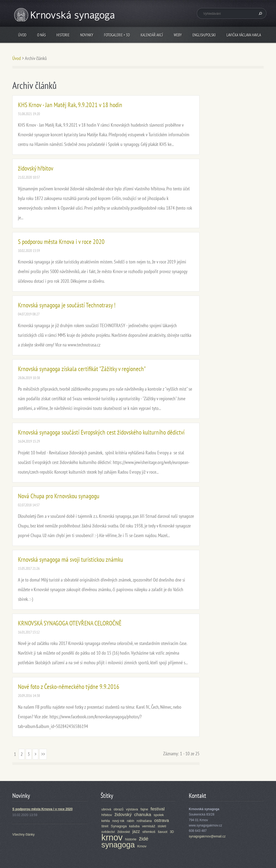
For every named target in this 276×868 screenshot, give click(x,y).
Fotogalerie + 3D (117, 35)
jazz (136, 831)
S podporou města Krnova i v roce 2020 (61, 242)
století (162, 826)
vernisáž (149, 826)
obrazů (119, 809)
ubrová (106, 809)
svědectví (108, 832)
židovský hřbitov (36, 168)
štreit (105, 826)
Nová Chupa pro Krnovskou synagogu (59, 496)
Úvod (22, 35)
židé (143, 839)
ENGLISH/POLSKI (204, 35)
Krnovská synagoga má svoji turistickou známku (70, 559)
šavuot (162, 832)
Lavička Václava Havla (244, 35)
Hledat (260, 13)
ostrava (162, 820)
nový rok (118, 821)
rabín (130, 821)
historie (131, 839)
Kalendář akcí (152, 35)
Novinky (87, 35)
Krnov (142, 846)
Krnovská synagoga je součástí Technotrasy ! (67, 305)
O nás (41, 35)
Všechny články (23, 835)
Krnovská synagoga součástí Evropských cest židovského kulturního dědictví (101, 432)
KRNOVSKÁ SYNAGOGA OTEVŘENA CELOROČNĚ (70, 623)
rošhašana (144, 821)
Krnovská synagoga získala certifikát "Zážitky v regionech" (82, 369)
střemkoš (149, 832)
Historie (63, 35)
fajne (144, 809)
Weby (178, 35)
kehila (106, 821)
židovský (123, 815)
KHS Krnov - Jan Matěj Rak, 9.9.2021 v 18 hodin (70, 105)
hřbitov (107, 815)
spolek (159, 815)
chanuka (143, 815)
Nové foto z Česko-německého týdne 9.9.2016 (69, 687)
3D (172, 832)
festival (158, 809)
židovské (124, 832)
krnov (112, 837)
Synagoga (119, 826)
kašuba (134, 826)
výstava (132, 809)
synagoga (118, 845)
